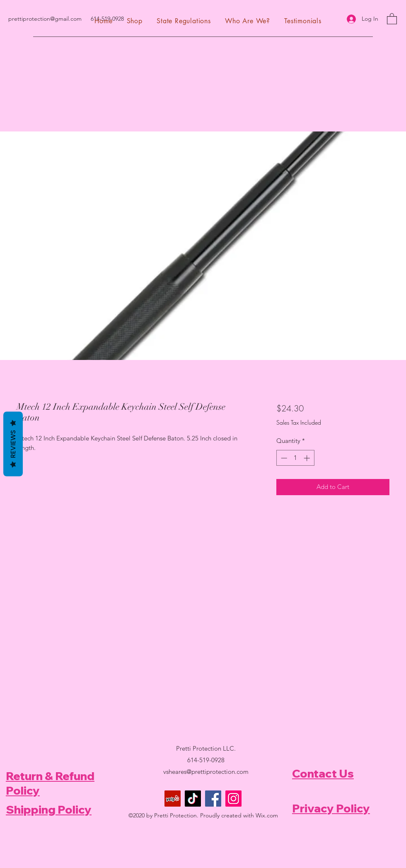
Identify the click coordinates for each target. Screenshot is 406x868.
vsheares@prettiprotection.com (206, 772)
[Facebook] (213, 799)
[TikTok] (193, 799)
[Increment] (308, 458)
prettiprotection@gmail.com (45, 19)
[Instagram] (233, 799)
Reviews (13, 444)
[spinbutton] (295, 458)
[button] (392, 18)
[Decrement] (283, 458)
